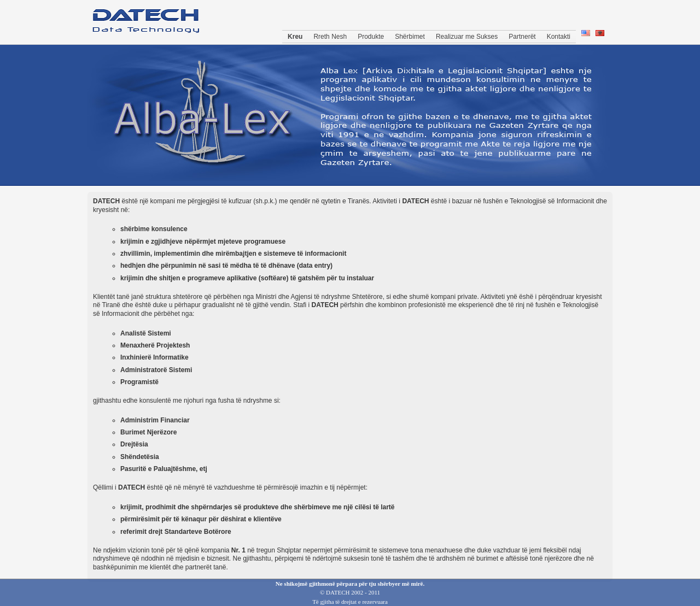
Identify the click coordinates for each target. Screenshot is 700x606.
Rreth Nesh (330, 37)
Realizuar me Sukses (467, 37)
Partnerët (522, 37)
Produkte (371, 37)
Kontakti (559, 37)
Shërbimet (410, 37)
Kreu (295, 37)
